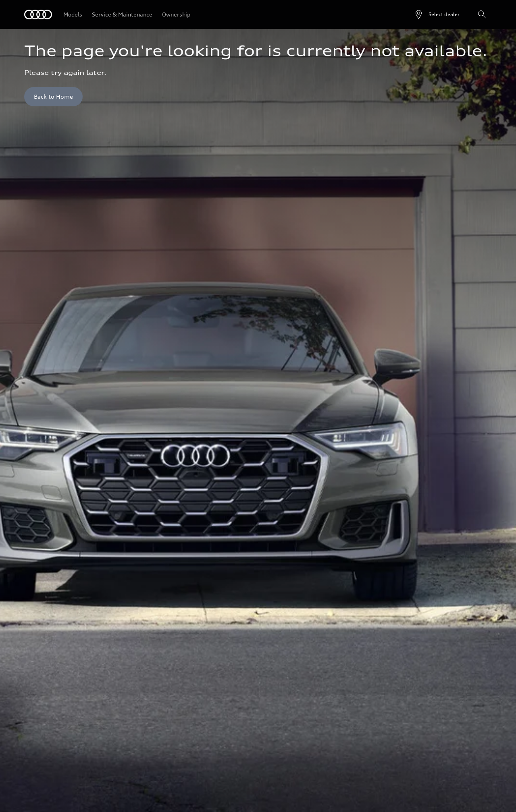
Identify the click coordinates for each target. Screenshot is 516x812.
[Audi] (38, 14)
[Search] (482, 14)
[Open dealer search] (437, 14)
